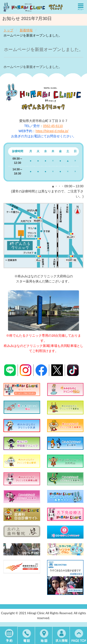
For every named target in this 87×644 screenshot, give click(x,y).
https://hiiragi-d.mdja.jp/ (52, 131)
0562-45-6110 (53, 126)
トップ (8, 30)
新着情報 (26, 30)
